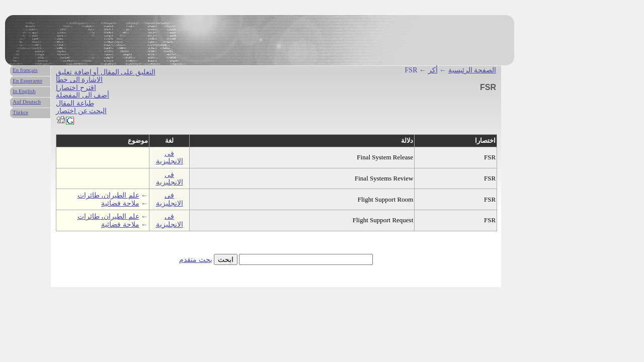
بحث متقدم (196, 260)
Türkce (20, 112)
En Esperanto (27, 80)
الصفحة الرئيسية (472, 70)
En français (25, 70)
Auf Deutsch (27, 102)
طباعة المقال (75, 103)
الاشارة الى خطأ (79, 80)
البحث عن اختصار (81, 111)
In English (24, 91)
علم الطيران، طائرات (108, 195)
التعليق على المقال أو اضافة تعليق (106, 72)
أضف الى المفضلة (83, 95)
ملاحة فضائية (120, 203)
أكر (433, 70)
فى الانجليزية (170, 157)
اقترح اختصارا (76, 88)
